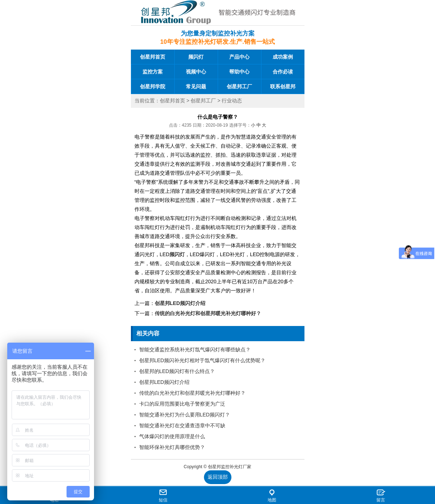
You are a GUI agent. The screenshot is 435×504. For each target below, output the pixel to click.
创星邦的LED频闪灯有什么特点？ (177, 371)
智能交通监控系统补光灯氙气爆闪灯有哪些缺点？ (195, 350)
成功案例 (283, 57)
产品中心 (239, 57)
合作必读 (283, 72)
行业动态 (232, 101)
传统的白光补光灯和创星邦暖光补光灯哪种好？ (208, 313)
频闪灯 (196, 57)
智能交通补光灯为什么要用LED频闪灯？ (185, 415)
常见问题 (196, 86)
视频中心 (196, 72)
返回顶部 (218, 477)
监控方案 (153, 72)
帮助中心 (239, 72)
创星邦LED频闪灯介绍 (180, 303)
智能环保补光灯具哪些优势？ (172, 447)
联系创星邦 (283, 86)
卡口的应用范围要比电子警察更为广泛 (182, 404)
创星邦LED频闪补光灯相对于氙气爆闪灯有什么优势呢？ (202, 360)
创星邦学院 (153, 86)
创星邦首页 (153, 57)
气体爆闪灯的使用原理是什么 (172, 436)
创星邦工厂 (239, 86)
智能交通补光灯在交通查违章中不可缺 (182, 425)
